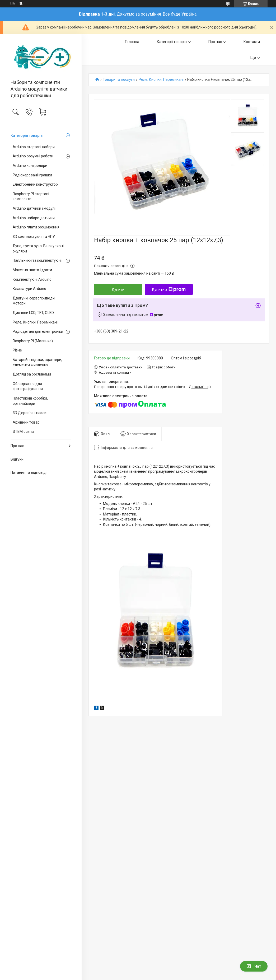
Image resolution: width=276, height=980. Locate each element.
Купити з (169, 289)
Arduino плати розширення (36, 227)
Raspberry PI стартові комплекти (31, 196)
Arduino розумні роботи (33, 156)
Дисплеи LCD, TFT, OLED (33, 313)
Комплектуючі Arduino (32, 279)
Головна (132, 42)
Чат (254, 966)
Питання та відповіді (29, 472)
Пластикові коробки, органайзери (30, 401)
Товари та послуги (119, 80)
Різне (17, 350)
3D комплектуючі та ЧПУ (34, 237)
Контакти (252, 42)
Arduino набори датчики (34, 218)
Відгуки (17, 459)
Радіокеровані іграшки (32, 175)
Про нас (17, 446)
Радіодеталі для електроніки (38, 331)
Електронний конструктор (35, 184)
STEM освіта (24, 432)
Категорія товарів (27, 135)
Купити (118, 289)
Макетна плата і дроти (32, 270)
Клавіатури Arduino (29, 289)
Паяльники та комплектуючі (37, 260)
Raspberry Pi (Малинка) (33, 341)
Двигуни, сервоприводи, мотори (34, 301)
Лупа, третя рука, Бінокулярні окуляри (38, 248)
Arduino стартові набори (34, 147)
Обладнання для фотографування (28, 386)
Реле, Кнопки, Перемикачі (35, 322)
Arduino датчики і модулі (34, 208)
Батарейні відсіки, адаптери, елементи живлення (37, 362)
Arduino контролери (30, 166)
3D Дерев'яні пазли (30, 413)
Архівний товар (26, 422)
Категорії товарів (172, 42)
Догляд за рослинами (32, 374)
